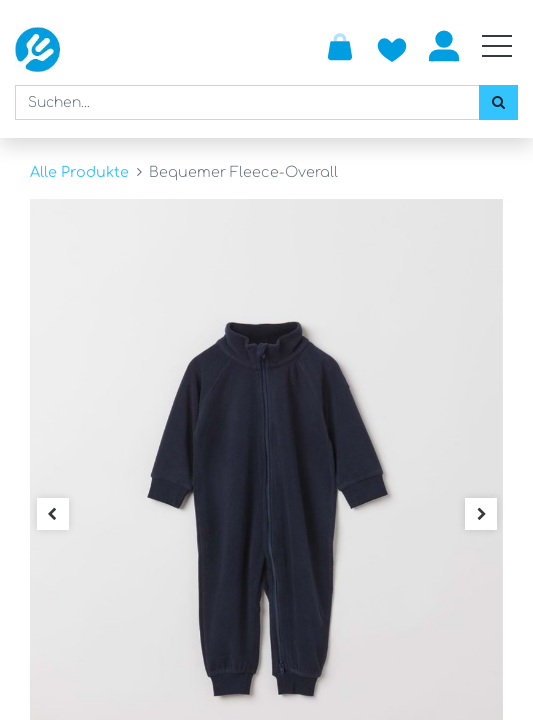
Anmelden (444, 46)
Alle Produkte (79, 172)
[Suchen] (498, 102)
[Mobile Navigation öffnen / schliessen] (497, 46)
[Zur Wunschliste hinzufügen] (392, 46)
